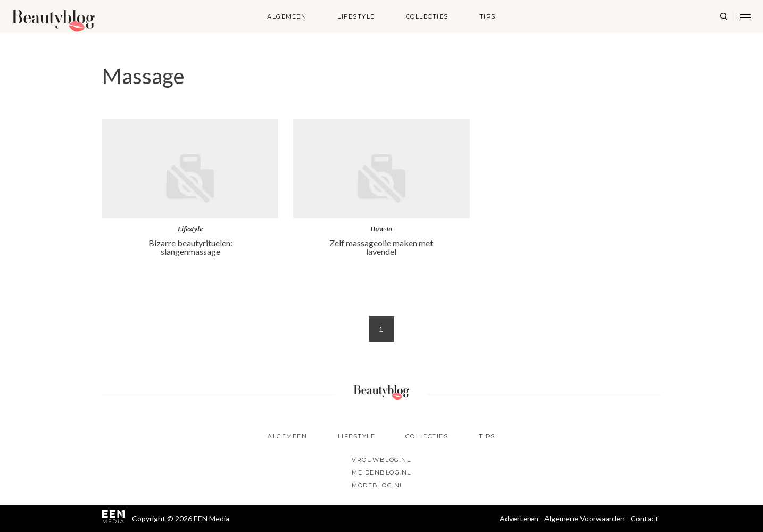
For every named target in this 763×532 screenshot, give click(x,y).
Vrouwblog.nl (381, 460)
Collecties (427, 16)
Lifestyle (356, 16)
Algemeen (287, 16)
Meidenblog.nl (381, 472)
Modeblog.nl (378, 485)
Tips (488, 16)
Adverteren (519, 518)
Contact (644, 518)
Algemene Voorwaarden (584, 518)
